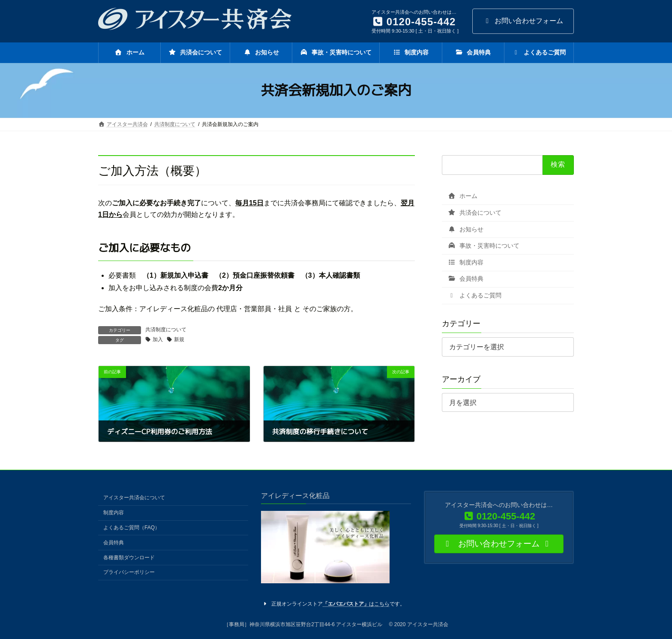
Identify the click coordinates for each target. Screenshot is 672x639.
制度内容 (466, 262)
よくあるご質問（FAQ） (132, 528)
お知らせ (466, 229)
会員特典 (466, 279)
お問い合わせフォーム (523, 21)
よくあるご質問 (475, 295)
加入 (158, 339)
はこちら (356, 604)
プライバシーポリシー (129, 572)
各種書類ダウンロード (129, 557)
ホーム (463, 196)
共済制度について (166, 330)
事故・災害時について (484, 246)
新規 (179, 339)
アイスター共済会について (134, 498)
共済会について (475, 213)
